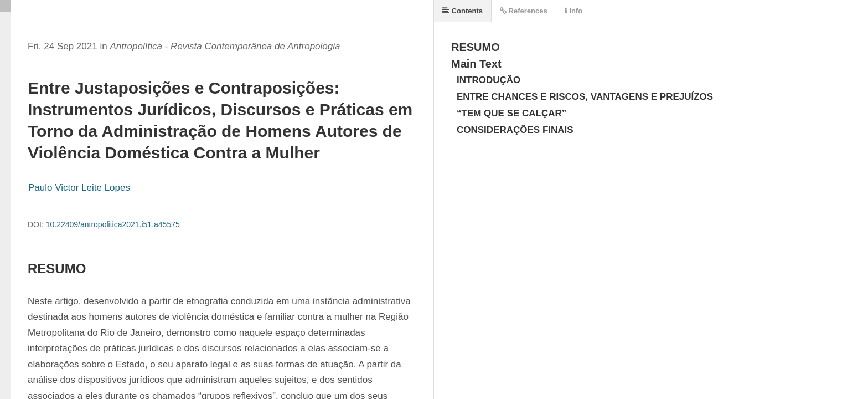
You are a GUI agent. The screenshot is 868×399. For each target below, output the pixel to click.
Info (573, 11)
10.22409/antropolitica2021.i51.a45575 (113, 224)
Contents (463, 11)
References (524, 11)
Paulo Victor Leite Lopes (79, 188)
